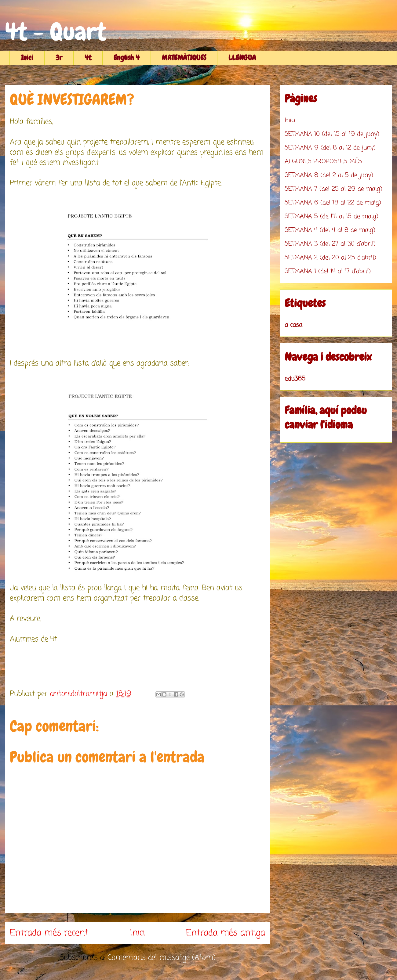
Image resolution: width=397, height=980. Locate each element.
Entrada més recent (49, 933)
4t (88, 58)
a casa (293, 325)
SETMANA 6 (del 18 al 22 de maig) (333, 203)
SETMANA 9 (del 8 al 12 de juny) (330, 148)
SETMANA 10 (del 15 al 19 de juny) (332, 134)
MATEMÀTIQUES (184, 58)
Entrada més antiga (226, 933)
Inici (27, 58)
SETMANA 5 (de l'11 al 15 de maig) (331, 216)
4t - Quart (55, 32)
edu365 (295, 379)
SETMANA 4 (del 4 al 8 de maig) (330, 230)
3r (59, 58)
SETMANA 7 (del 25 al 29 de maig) (333, 189)
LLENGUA (242, 58)
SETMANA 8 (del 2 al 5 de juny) (329, 175)
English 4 (127, 58)
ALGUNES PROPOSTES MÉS (323, 162)
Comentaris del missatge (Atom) (162, 958)
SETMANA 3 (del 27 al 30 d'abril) (330, 244)
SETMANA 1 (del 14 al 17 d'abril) (328, 271)
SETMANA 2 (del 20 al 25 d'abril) (330, 258)
